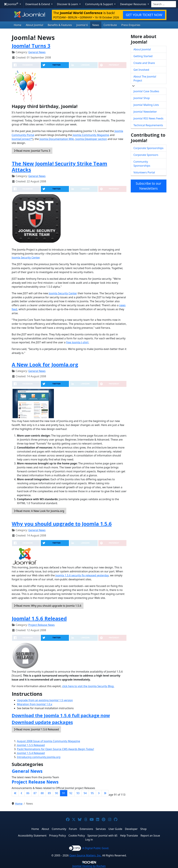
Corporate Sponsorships (148, 148)
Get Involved (141, 70)
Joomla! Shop (142, 98)
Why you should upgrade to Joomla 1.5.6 (62, 524)
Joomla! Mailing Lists (146, 105)
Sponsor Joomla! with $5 (102, 836)
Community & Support (99, 4)
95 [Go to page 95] (92, 793)
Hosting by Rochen (89, 866)
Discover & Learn (68, 4)
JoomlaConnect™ (22, 139)
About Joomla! (35, 25)
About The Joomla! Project (145, 79)
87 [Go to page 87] (35, 793)
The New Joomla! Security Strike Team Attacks (59, 167)
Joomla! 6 (82, 25)
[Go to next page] (99, 793)
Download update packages (42, 722)
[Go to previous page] (21, 793)
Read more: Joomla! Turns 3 (32, 151)
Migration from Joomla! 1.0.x (35, 704)
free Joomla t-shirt (77, 342)
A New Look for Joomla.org (45, 365)
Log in (89, 840)
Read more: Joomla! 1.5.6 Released (36, 729)
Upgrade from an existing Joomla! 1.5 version (45, 700)
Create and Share (144, 63)
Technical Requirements (148, 125)
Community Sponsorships (142, 164)
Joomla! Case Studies (146, 91)
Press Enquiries (131, 25)
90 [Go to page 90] (57, 793)
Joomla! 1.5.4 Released (31, 753)
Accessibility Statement (32, 836)
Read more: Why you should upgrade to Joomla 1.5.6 (48, 606)
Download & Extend (38, 4)
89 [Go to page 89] (49, 793)
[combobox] (164, 4)
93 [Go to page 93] (78, 793)
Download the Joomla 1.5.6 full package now (61, 715)
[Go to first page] (15, 793)
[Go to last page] (105, 793)
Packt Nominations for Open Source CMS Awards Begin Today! (56, 749)
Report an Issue (150, 836)
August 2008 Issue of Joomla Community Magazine (49, 741)
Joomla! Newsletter (145, 112)
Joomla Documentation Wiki (57, 139)
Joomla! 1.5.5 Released (31, 745)
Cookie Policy (77, 836)
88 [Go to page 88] (42, 793)
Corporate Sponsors (146, 155)
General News (37, 52)
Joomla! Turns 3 (31, 46)
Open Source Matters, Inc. (85, 855)
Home (18, 25)
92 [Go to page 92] (71, 793)
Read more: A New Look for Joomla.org (39, 511)
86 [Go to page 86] (28, 793)
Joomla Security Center (26, 258)
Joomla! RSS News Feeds (148, 118)
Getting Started (143, 56)
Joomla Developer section (91, 139)
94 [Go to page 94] (85, 793)
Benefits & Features (60, 25)
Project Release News (41, 625)
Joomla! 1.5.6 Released (39, 618)
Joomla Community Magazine (91, 135)
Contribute (110, 25)
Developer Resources (133, 4)
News (96, 25)
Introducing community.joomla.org (39, 757)
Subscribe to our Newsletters (148, 186)
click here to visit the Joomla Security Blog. (88, 686)
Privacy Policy (57, 836)
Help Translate (129, 836)
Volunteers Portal (144, 172)
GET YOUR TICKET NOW (144, 15)
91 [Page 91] (64, 793)
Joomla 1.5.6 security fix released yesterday (82, 575)
